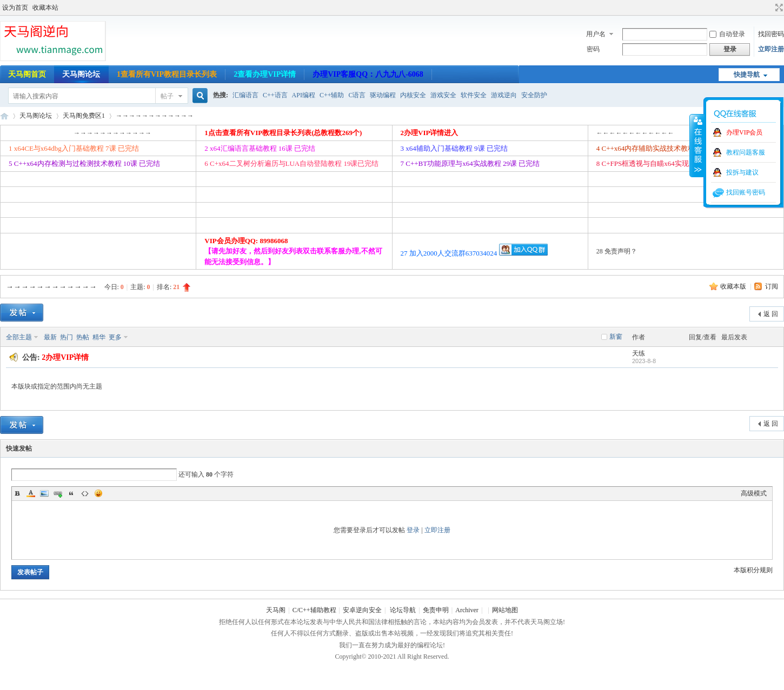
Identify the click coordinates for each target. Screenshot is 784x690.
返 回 (771, 314)
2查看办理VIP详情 (265, 74)
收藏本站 (45, 8)
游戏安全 (443, 95)
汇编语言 (245, 95)
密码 (593, 49)
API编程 (304, 95)
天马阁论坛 (81, 74)
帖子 (167, 96)
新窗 (616, 337)
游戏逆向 (504, 95)
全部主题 (19, 337)
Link (58, 493)
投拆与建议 (742, 172)
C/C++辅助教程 (314, 610)
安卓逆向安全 (362, 610)
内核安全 (413, 95)
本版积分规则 (753, 570)
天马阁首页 (27, 74)
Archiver (467, 610)
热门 (67, 337)
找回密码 (771, 34)
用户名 (596, 34)
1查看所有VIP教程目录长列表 (167, 74)
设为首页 (15, 8)
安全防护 (534, 95)
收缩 (697, 145)
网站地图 (505, 610)
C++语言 (275, 95)
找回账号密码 (746, 192)
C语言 (357, 95)
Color (31, 493)
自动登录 (727, 34)
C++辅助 (332, 95)
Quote (71, 493)
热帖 (83, 337)
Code (85, 493)
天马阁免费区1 (84, 116)
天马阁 (4, 116)
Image (44, 493)
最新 (50, 337)
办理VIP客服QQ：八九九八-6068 (368, 74)
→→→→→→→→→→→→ (155, 116)
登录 (413, 530)
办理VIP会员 (744, 132)
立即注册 (771, 49)
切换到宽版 (778, 8)
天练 (639, 353)
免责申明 (436, 610)
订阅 (772, 286)
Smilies (98, 493)
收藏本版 (734, 286)
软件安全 (474, 95)
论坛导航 (403, 610)
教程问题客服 (746, 152)
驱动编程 (383, 95)
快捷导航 (747, 75)
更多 (115, 337)
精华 (99, 337)
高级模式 (754, 493)
